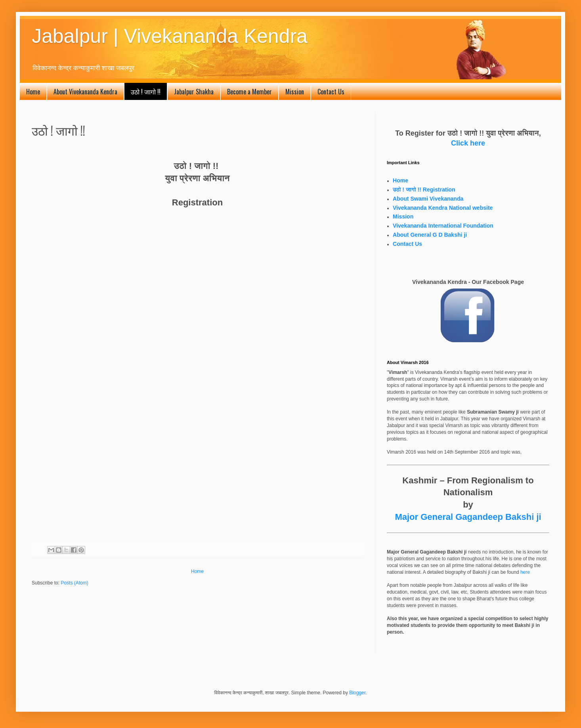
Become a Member (249, 92)
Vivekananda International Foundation (443, 226)
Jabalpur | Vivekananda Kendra (170, 36)
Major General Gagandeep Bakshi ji (468, 517)
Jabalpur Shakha (194, 92)
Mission (295, 92)
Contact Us (331, 92)
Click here (468, 143)
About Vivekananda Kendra (85, 92)
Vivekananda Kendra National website (443, 208)
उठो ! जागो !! (146, 92)
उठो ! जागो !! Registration (424, 190)
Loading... (159, 370)
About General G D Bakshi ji (430, 235)
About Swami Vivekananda (428, 199)
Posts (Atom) (74, 583)
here (525, 572)
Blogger (357, 693)
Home (33, 92)
